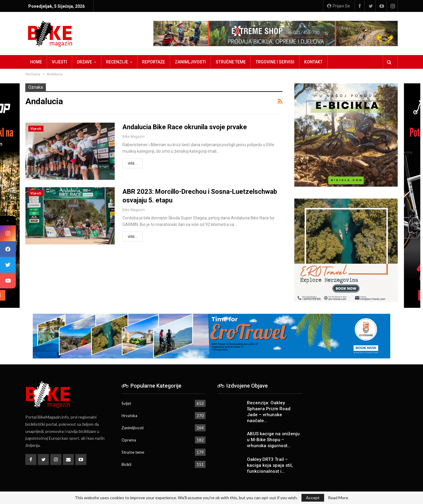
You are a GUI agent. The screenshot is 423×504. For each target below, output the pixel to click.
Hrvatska (129, 416)
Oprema (129, 440)
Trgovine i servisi (275, 62)
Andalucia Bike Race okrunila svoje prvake (185, 127)
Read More (338, 498)
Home (36, 62)
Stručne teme (231, 62)
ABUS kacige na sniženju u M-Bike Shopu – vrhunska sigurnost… (273, 440)
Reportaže (154, 62)
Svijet (126, 403)
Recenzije (117, 62)
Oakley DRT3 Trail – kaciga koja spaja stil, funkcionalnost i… (270, 465)
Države (84, 62)
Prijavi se (339, 6)
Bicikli (126, 464)
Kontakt (313, 62)
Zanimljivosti (190, 62)
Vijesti (59, 62)
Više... (133, 164)
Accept (313, 498)
